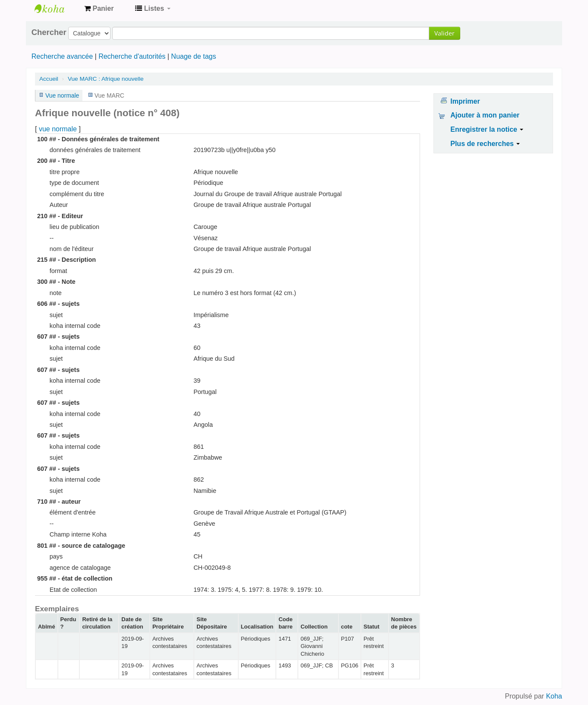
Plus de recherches (485, 144)
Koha (554, 696)
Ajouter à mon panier (485, 115)
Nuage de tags (193, 56)
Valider (444, 33)
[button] (99, 9)
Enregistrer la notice (487, 129)
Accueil (49, 79)
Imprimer (465, 101)
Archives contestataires (56, 9)
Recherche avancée (62, 56)
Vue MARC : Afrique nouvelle (106, 79)
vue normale (58, 129)
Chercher (49, 32)
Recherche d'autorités (132, 56)
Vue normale (62, 95)
